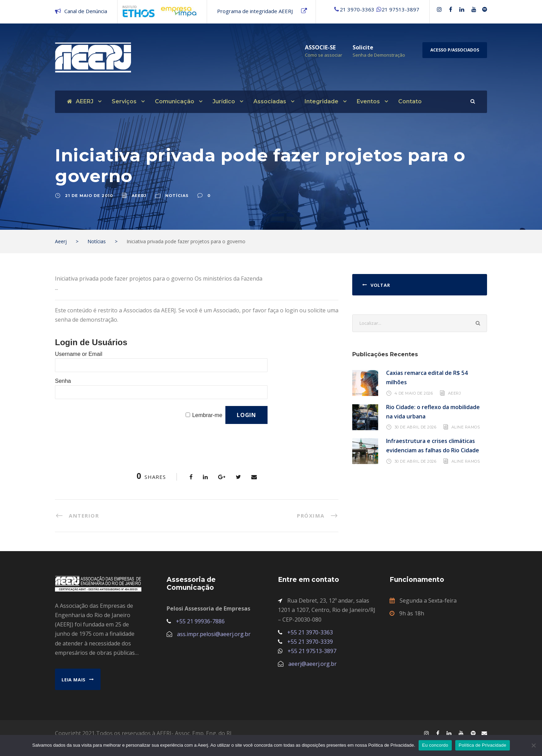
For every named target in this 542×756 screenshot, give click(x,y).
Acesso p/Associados (455, 50)
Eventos (368, 101)
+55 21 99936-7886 (200, 621)
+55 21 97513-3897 (312, 651)
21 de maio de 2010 (89, 196)
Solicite (363, 47)
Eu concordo (435, 745)
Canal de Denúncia (86, 11)
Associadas (270, 101)
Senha (63, 381)
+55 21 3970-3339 (310, 642)
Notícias (177, 196)
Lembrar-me (207, 415)
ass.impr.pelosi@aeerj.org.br (214, 634)
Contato (410, 101)
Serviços (124, 101)
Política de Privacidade (483, 745)
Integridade (321, 101)
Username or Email (79, 354)
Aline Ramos (466, 427)
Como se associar (324, 55)
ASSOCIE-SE (320, 47)
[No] (533, 745)
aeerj (139, 196)
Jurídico (224, 101)
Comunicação (175, 101)
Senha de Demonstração (379, 55)
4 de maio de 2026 (414, 393)
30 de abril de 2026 (415, 427)
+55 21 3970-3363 (310, 632)
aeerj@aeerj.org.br (312, 664)
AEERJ (80, 101)
